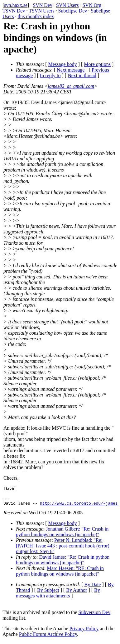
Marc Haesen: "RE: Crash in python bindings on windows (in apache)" (60, 573)
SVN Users (67, 5)
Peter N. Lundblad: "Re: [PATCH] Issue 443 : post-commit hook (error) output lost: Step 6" (63, 548)
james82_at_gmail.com (71, 86)
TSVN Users (41, 11)
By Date (93, 586)
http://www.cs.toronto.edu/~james (79, 505)
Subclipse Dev (72, 11)
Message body (63, 64)
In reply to (50, 75)
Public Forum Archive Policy (48, 636)
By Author (77, 592)
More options (97, 64)
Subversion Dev (95, 614)
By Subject (48, 592)
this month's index (36, 16)
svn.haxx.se (16, 5)
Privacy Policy (84, 630)
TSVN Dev (14, 11)
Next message (71, 70)
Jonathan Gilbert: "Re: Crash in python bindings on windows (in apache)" (62, 534)
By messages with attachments (58, 595)
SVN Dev (43, 5)
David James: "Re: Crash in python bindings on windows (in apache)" (63, 562)
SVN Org (92, 5)
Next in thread (82, 75)
